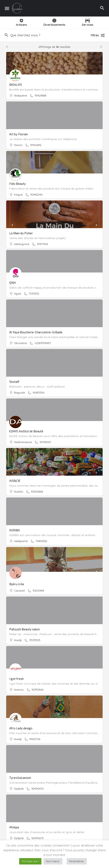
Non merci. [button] (53, 861)
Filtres (98, 35)
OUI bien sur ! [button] (30, 861)
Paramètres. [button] (77, 861)
